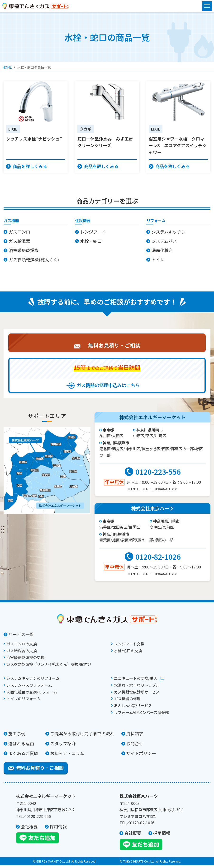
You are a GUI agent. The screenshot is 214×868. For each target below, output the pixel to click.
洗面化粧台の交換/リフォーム (32, 694)
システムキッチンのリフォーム (33, 681)
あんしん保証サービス (133, 708)
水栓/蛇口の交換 (128, 653)
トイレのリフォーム (24, 701)
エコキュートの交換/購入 (136, 681)
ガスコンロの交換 (22, 646)
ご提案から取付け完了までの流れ (82, 736)
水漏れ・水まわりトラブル (137, 688)
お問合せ (135, 746)
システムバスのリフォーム (29, 688)
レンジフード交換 (129, 646)
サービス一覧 (21, 637)
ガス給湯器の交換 (22, 653)
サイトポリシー (141, 756)
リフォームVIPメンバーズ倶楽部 (141, 715)
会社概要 (29, 829)
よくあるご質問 (23, 756)
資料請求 (135, 736)
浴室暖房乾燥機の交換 (25, 660)
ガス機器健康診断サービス (137, 694)
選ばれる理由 (21, 746)
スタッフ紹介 (63, 746)
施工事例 (17, 736)
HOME (7, 67)
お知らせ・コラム (67, 756)
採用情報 (58, 829)
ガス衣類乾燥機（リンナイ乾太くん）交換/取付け (49, 667)
